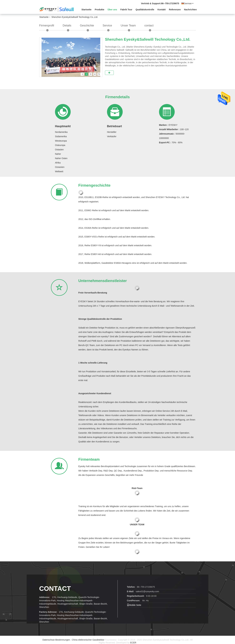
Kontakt (162, 10)
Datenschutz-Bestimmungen (56, 640)
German (189, 3)
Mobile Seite (134, 605)
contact (149, 25)
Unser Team (128, 25)
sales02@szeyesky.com (147, 591)
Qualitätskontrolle (145, 10)
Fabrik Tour (126, 10)
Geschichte (87, 25)
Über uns (112, 10)
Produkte (100, 10)
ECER (133, 643)
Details (67, 25)
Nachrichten (190, 10)
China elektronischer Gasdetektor (88, 640)
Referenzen (175, 10)
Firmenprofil (47, 25)
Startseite (86, 10)
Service (107, 25)
